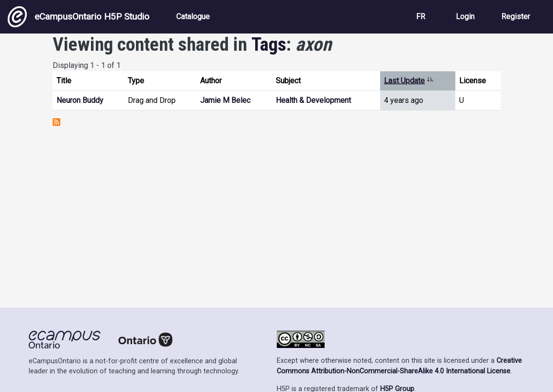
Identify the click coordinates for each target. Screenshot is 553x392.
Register (516, 17)
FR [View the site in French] (421, 17)
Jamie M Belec (225, 100)
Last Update (409, 81)
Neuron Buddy (80, 100)
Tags (269, 45)
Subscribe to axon (56, 122)
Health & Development (313, 100)
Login (465, 17)
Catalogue (193, 17)
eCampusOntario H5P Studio (79, 17)
